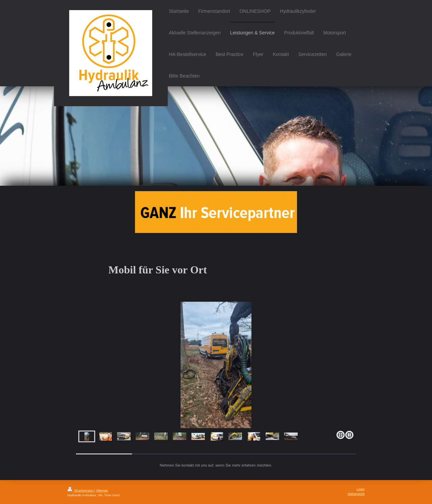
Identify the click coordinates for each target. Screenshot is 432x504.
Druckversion (81, 490)
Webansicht (356, 494)
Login (361, 489)
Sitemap (102, 490)
